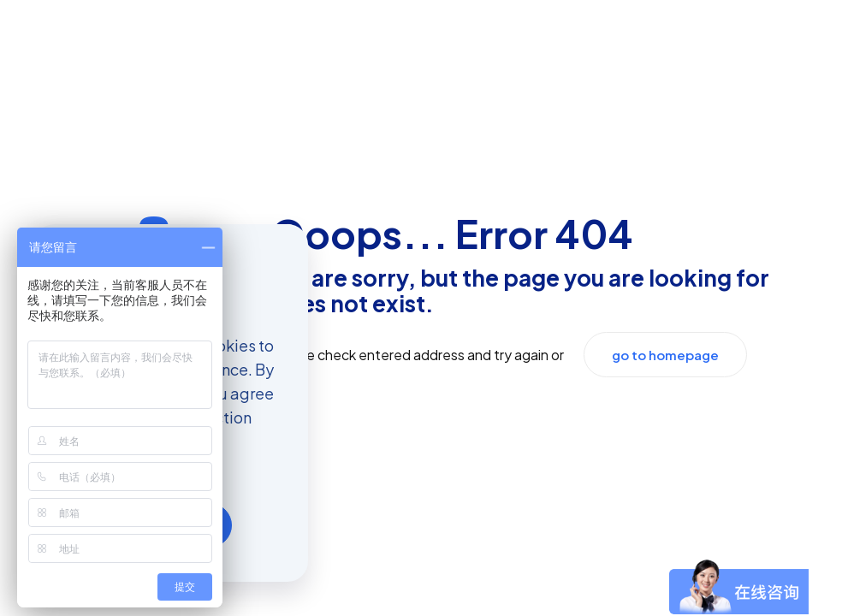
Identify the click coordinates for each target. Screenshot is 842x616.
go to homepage (665, 355)
